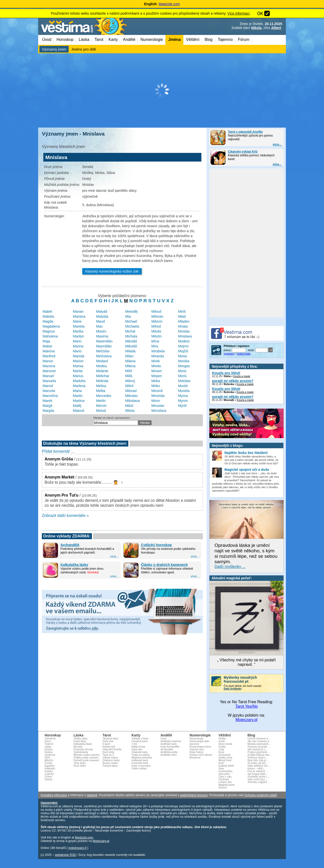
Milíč (129, 371)
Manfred (49, 356)
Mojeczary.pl (247, 720)
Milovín (157, 321)
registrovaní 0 (77, 848)
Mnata (183, 326)
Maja (46, 341)
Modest (184, 341)
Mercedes (104, 396)
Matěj (77, 406)
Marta (77, 391)
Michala (131, 336)
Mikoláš (131, 341)
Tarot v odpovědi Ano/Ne (245, 132)
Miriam (157, 371)
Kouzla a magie (242, 376)
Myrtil (182, 406)
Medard (102, 361)
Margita (48, 411)
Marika (78, 331)
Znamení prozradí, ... (259, 747)
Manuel (48, 376)
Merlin (101, 401)
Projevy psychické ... (259, 752)
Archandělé (70, 545)
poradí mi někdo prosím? (233, 381)
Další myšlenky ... (230, 567)
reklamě (92, 795)
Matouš (79, 411)
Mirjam (157, 376)
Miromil (157, 391)
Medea (101, 366)
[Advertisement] (162, 90)
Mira (155, 346)
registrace (229, 354)
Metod (101, 411)
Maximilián (104, 341)
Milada (130, 351)
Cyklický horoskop (156, 545)
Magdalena (51, 326)
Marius (78, 376)
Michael (131, 321)
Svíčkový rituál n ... (258, 758)
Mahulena (50, 336)
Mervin (101, 406)
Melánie (102, 371)
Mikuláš (131, 346)
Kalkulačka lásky (74, 565)
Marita (78, 371)
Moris (182, 376)
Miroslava (159, 411)
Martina (79, 401)
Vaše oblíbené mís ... (259, 766)
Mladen (184, 321)
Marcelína (50, 396)
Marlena (79, 386)
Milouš (156, 311)
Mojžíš (183, 351)
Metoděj (131, 311)
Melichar (103, 376)
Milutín (156, 336)
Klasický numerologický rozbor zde (112, 271)
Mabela (48, 316)
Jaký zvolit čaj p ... (257, 779)
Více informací (238, 13)
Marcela (49, 391)
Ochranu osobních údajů (260, 795)
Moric (182, 371)
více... (277, 144)
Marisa (78, 366)
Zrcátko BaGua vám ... (260, 755)
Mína (155, 341)
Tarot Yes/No (247, 706)
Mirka (156, 381)
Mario (77, 351)
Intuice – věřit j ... (257, 769)
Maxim (101, 331)
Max (99, 326)
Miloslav (131, 396)
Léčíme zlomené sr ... (259, 739)
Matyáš (102, 311)
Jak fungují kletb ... (258, 774)
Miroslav (158, 406)
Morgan (184, 366)
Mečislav (103, 351)
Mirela (156, 366)
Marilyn (78, 336)
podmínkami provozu (194, 795)
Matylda (102, 316)
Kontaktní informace (54, 795)
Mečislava (104, 356)
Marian (78, 311)
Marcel (48, 386)
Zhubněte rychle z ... (259, 777)
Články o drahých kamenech (164, 565)
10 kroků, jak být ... (258, 763)
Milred (156, 326)
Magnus (49, 331)
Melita (101, 391)
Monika (184, 361)
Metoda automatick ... (259, 744)
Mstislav (184, 381)
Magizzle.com (169, 4)
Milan (129, 356)
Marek (47, 401)
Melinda (102, 381)
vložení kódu (243, 354)
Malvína (49, 351)
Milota (130, 411)
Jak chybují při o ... (258, 749)
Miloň (129, 386)
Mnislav (184, 331)
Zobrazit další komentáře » (65, 516)
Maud (100, 321)
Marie (77, 321)
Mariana (79, 316)
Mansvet (49, 371)
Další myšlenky (233, 689)
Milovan (157, 316)
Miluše (156, 331)
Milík (129, 376)
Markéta (79, 381)
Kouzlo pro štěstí (226, 373)
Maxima (102, 336)
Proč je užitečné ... (258, 771)
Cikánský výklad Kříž (243, 152)
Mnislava (185, 336)
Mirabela (158, 351)
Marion (78, 361)
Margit (47, 406)
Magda (48, 321)
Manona (49, 366)
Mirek (156, 361)
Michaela (132, 326)
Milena (130, 366)
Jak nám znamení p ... (260, 741)
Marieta (79, 326)
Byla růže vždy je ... (258, 760)
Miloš (129, 406)
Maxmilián (104, 346)
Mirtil (182, 311)
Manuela (49, 381)
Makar (47, 346)
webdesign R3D (65, 855)
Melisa (101, 386)
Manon (48, 361)
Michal (130, 331)
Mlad (182, 316)
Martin (78, 396)
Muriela (184, 391)
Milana (130, 361)
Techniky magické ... (259, 782)
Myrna (183, 396)
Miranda (158, 356)
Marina (78, 346)
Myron (183, 401)
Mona (182, 356)
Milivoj (130, 381)
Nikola (256, 28)
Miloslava (132, 401)
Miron (156, 401)
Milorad (131, 391)
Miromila (158, 396)
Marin (77, 341)
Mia (128, 316)
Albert (276, 28)
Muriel (183, 386)
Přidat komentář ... (58, 451)
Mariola (79, 356)
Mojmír (183, 346)
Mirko (156, 386)
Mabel (47, 311)
